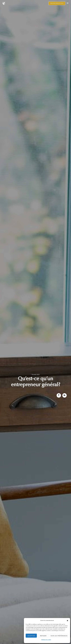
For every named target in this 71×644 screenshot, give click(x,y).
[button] (67, 621)
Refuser (43, 636)
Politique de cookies (46, 640)
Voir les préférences (59, 636)
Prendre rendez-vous (57, 3)
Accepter (31, 636)
